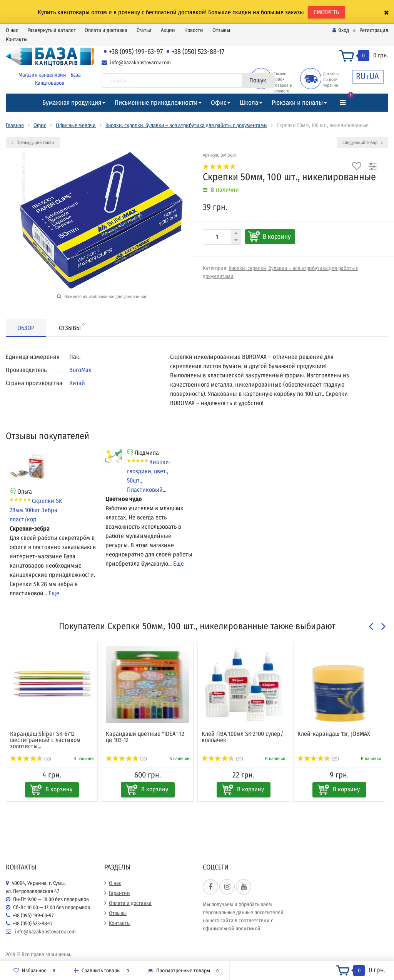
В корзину (277, 237)
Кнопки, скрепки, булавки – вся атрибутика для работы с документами (186, 125)
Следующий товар (362, 142)
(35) (318, 759)
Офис (219, 103)
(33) (31, 759)
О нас (12, 30)
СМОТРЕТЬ (326, 12)
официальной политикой (232, 929)
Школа (249, 103)
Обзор (26, 328)
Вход (341, 30)
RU (361, 76)
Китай (77, 383)
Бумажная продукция (72, 103)
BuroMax (80, 370)
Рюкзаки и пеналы (297, 103)
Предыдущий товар (33, 142)
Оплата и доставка (106, 30)
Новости (194, 30)
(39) (222, 759)
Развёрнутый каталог (51, 30)
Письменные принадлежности (156, 103)
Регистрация (374, 30)
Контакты (17, 39)
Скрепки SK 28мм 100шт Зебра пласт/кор (36, 510)
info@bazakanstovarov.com (140, 63)
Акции (168, 30)
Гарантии (119, 893)
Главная (15, 125)
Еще (54, 593)
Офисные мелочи (76, 125)
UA (374, 76)
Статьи (144, 30)
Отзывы (221, 30)
